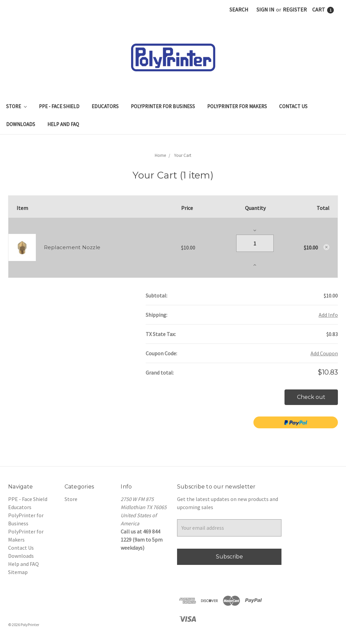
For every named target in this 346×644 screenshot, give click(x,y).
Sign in (265, 9)
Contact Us (293, 106)
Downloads (21, 124)
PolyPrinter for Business (163, 106)
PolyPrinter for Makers (237, 106)
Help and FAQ (63, 124)
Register (295, 9)
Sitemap (18, 572)
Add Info (328, 315)
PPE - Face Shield (59, 106)
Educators (105, 106)
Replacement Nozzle (72, 247)
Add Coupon (324, 353)
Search (239, 9)
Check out (311, 397)
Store (16, 106)
